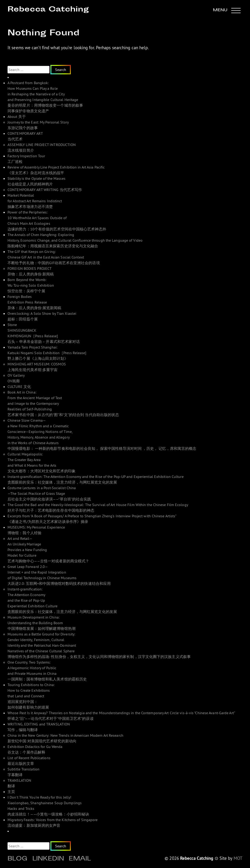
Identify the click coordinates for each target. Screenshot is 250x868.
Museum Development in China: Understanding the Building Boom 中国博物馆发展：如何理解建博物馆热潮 (42, 623)
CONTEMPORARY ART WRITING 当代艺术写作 (45, 190)
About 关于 (17, 116)
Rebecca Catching (48, 10)
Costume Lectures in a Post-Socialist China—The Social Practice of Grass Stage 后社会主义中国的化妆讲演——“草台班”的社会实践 (49, 493)
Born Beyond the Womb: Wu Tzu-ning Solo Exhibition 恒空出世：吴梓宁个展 (31, 285)
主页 (11, 792)
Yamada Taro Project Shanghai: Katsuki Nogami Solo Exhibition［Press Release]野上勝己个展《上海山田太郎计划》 (47, 353)
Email (80, 859)
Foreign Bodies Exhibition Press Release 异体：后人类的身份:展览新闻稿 (34, 302)
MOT (238, 858)
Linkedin (48, 859)
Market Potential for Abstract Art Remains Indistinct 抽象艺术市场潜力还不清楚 (35, 201)
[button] (227, 10)
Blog (17, 859)
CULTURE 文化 (19, 387)
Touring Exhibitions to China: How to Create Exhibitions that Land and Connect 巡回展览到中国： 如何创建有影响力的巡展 (31, 696)
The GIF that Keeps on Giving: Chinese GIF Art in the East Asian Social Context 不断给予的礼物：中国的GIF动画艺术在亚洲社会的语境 (54, 257)
